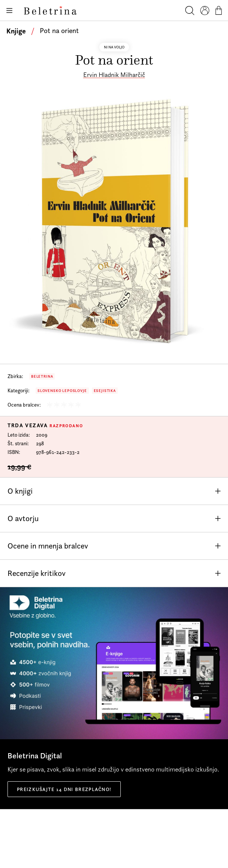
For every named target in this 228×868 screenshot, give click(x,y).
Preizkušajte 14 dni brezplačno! (64, 789)
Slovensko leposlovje (62, 391)
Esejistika (105, 391)
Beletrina (42, 376)
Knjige (16, 31)
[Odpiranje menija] (9, 11)
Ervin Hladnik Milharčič (114, 75)
